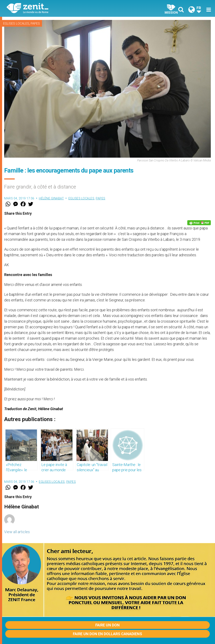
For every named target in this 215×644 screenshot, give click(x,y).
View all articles (17, 532)
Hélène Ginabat (51, 198)
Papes (35, 24)
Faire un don (107, 625)
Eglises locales (16, 24)
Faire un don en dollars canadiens (107, 634)
